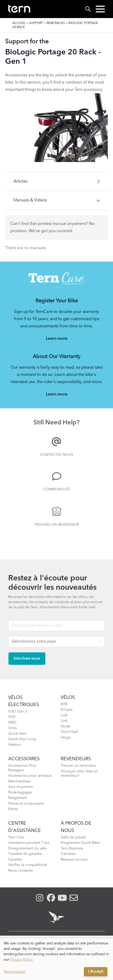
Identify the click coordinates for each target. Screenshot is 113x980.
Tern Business (72, 848)
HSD (12, 717)
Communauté (57, 489)
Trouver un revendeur (79, 766)
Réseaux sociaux (74, 860)
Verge (66, 738)
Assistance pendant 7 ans (29, 843)
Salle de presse (73, 837)
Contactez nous (57, 455)
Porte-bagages (20, 792)
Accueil (19, 23)
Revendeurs (76, 759)
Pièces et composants (26, 804)
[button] (100, 9)
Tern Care (16, 837)
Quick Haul (17, 734)
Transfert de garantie (25, 854)
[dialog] (57, 959)
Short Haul (69, 732)
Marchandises (19, 781)
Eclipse (67, 710)
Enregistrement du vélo (28, 848)
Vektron (15, 745)
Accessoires (24, 759)
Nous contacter (21, 871)
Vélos (68, 698)
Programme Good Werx (80, 843)
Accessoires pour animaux (30, 776)
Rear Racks (56, 23)
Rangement (18, 798)
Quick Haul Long (22, 739)
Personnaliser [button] (15, 972)
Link (64, 715)
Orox (12, 728)
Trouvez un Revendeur (57, 525)
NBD (12, 723)
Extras (13, 809)
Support (36, 23)
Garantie (15, 860)
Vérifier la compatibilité (28, 865)
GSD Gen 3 (18, 711)
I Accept (96, 972)
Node (66, 726)
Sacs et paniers (20, 787)
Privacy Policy (21, 960)
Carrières (68, 854)
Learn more (57, 339)
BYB (64, 704)
